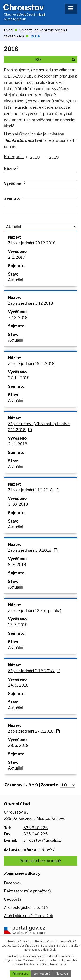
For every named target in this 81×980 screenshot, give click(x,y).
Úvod (8, 30)
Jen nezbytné (42, 974)
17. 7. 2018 (18, 625)
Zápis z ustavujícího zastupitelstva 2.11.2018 (39, 427)
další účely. (50, 950)
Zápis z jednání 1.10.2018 (33, 490)
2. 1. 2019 (17, 257)
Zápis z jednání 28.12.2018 (32, 243)
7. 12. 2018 (18, 318)
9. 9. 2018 (17, 565)
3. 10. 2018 (18, 504)
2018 (35, 157)
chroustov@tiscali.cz (42, 840)
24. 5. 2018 (18, 685)
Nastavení (62, 974)
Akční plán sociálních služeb (29, 916)
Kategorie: (14, 157)
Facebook (13, 883)
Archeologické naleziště (26, 907)
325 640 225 (36, 828)
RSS (55, 59)
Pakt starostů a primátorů (27, 891)
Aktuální (15, 280)
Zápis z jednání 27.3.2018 (34, 731)
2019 (54, 157)
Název (10, 169)
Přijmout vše (20, 974)
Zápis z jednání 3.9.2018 (33, 550)
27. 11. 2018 (19, 378)
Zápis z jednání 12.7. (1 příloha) (35, 611)
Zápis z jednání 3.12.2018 (31, 303)
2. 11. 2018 (18, 444)
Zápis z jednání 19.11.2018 (31, 364)
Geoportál (13, 899)
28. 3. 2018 (18, 745)
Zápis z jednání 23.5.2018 (34, 671)
